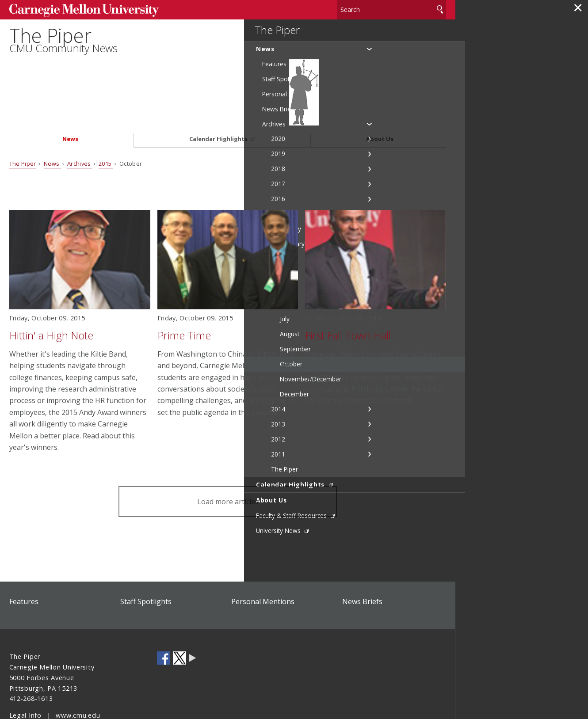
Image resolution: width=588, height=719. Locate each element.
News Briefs (362, 567)
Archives (80, 129)
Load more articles (228, 467)
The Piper (55, 47)
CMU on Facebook (164, 624)
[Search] (391, 9)
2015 (106, 129)
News (70, 105)
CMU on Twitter (179, 624)
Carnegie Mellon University (76, 10)
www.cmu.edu (78, 681)
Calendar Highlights (219, 105)
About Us (380, 105)
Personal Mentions (263, 567)
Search (440, 9)
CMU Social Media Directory (193, 624)
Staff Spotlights (146, 567)
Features (24, 567)
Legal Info (25, 681)
